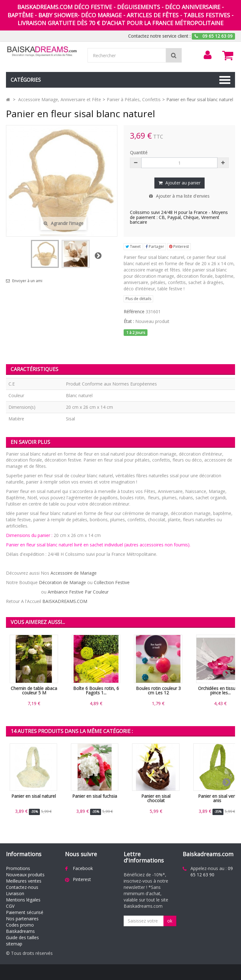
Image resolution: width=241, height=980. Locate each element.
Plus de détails (138, 299)
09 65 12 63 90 (212, 871)
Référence (134, 312)
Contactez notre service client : (159, 36)
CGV (10, 906)
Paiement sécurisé (25, 912)
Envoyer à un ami (27, 281)
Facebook (83, 868)
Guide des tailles (22, 937)
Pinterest (179, 246)
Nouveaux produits (25, 875)
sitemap (14, 944)
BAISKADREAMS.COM (65, 601)
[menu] (207, 55)
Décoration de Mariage (62, 582)
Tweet (133, 246)
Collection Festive (112, 582)
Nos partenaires (22, 919)
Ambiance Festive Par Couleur (78, 592)
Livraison (15, 893)
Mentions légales (23, 900)
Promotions (18, 868)
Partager (155, 246)
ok (170, 921)
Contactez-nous (22, 887)
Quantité (139, 153)
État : (129, 321)
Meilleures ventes (24, 881)
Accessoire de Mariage (74, 573)
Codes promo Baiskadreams (20, 928)
